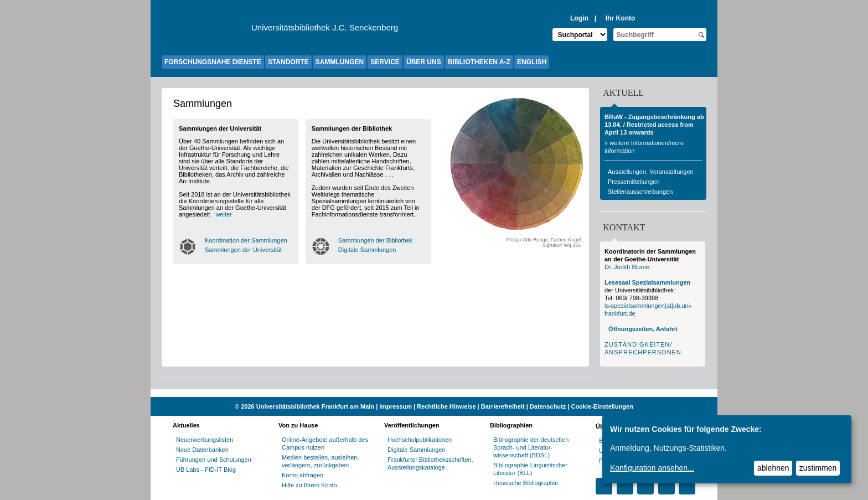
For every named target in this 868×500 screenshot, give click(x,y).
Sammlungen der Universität (243, 250)
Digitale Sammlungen (367, 250)
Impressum (396, 406)
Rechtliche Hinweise (446, 406)
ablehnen (773, 468)
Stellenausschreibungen (640, 192)
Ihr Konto (621, 18)
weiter (223, 214)
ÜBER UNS (424, 62)
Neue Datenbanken (202, 450)
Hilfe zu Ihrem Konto (309, 485)
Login (579, 18)
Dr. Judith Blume (627, 267)
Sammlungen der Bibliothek (376, 240)
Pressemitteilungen (634, 182)
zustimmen (818, 468)
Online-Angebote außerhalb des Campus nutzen (325, 444)
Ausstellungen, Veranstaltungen (651, 172)
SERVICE (385, 62)
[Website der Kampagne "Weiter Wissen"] (434, 393)
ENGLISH (532, 62)
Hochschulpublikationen (420, 440)
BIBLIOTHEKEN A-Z (479, 62)
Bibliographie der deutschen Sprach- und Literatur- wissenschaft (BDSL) (531, 447)
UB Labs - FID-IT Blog (206, 470)
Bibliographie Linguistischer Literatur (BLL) (530, 469)
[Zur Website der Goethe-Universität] (206, 30)
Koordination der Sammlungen (246, 240)
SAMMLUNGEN (340, 62)
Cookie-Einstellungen (602, 406)
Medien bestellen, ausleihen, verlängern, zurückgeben (320, 461)
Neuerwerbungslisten (205, 440)
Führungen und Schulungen (214, 460)
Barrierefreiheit (503, 406)
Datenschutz (548, 406)
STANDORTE (288, 62)
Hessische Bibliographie (526, 483)
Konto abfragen (303, 475)
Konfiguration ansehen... (652, 468)
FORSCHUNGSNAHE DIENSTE (213, 62)
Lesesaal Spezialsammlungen (647, 282)
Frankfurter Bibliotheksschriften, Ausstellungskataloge (430, 463)
